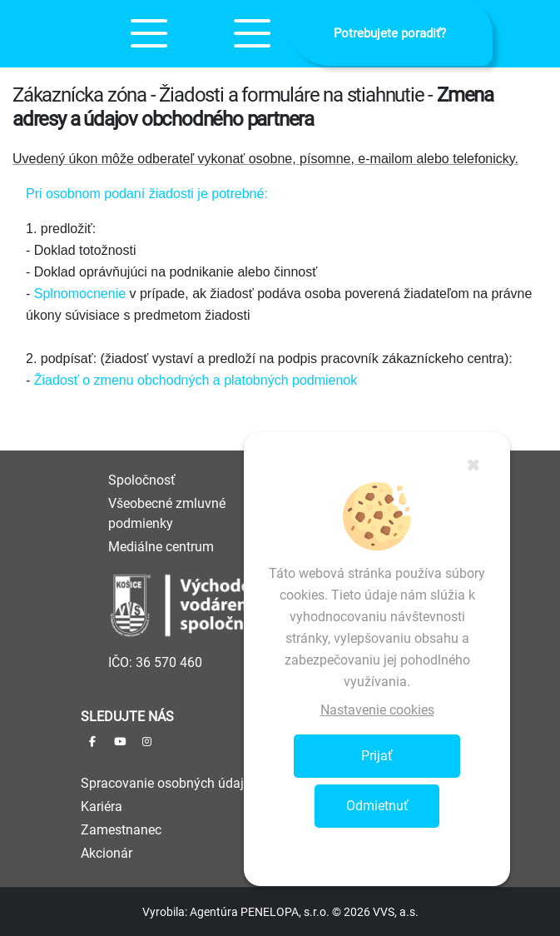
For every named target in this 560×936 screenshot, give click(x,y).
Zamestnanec (121, 830)
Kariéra (102, 807)
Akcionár (107, 853)
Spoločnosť (142, 480)
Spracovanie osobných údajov (169, 783)
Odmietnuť (377, 806)
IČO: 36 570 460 (155, 662)
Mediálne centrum (161, 547)
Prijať (377, 756)
